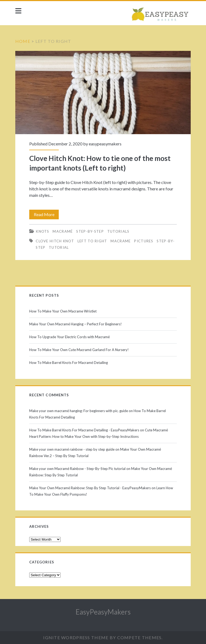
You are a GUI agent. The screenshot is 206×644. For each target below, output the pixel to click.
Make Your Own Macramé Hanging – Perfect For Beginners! (76, 324)
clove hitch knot (55, 241)
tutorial (59, 247)
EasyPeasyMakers (103, 612)
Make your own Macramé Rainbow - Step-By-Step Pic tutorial (77, 469)
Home (23, 41)
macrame (121, 241)
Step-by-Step (90, 231)
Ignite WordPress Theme (76, 637)
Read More (46, 214)
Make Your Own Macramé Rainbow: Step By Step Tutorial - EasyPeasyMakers (90, 488)
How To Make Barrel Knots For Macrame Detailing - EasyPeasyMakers (84, 430)
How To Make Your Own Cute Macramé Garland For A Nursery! (79, 350)
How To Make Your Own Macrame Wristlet (63, 311)
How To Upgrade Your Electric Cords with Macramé (69, 337)
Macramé (63, 231)
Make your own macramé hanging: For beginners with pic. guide (79, 411)
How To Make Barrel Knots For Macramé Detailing (69, 363)
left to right (92, 241)
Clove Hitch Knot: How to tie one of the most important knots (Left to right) (103, 93)
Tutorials (118, 231)
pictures (144, 241)
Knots (43, 231)
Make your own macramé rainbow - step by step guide (72, 449)
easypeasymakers (105, 144)
